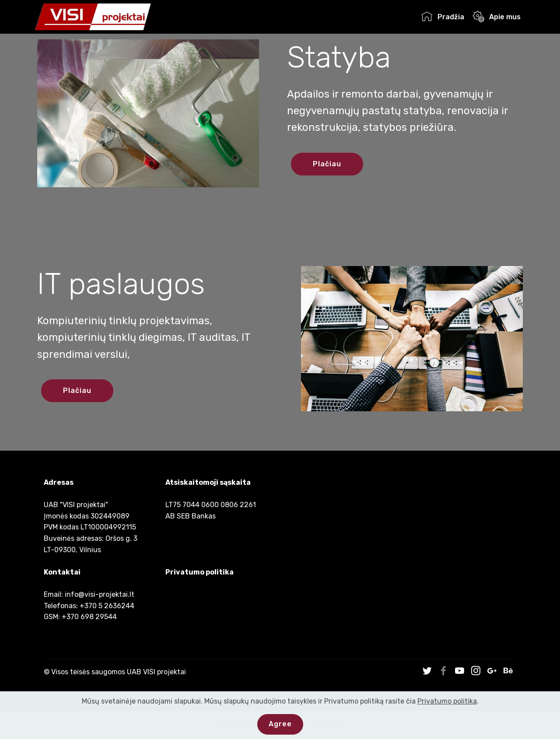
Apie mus (497, 17)
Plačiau (327, 164)
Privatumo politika (199, 572)
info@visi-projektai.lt (100, 594)
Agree (280, 724)
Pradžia (443, 17)
